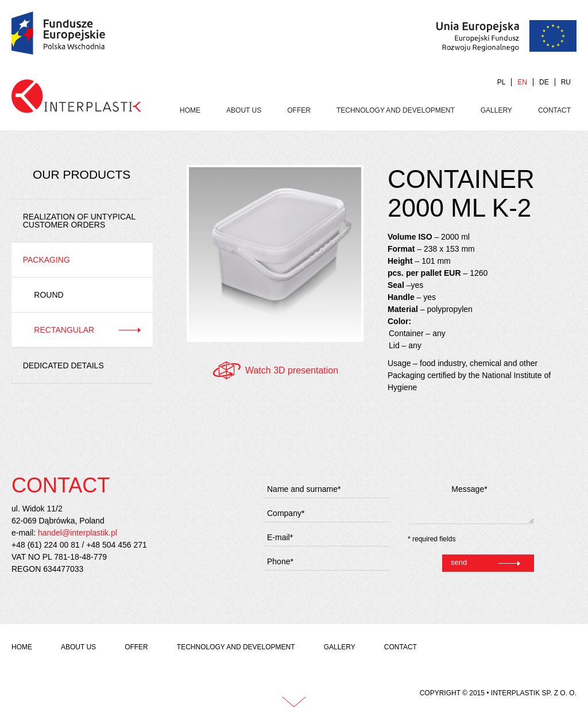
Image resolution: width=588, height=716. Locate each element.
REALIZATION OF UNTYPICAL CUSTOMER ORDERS (79, 221)
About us (244, 110)
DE (544, 82)
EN (522, 82)
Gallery (496, 110)
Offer (299, 110)
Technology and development (396, 110)
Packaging (47, 260)
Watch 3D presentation (292, 370)
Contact (554, 110)
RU (566, 82)
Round (49, 295)
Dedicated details (63, 365)
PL (502, 82)
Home (190, 110)
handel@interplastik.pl (78, 533)
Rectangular (64, 330)
